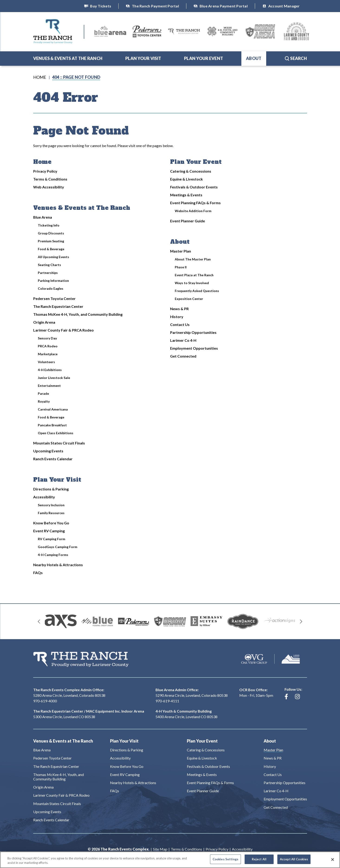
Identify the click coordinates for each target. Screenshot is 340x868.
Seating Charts (49, 265)
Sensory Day (47, 338)
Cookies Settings (225, 862)
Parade (43, 393)
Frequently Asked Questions (197, 291)
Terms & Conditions (50, 179)
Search (296, 58)
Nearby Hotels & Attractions (58, 565)
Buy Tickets (98, 6)
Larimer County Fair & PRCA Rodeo (63, 330)
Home (40, 77)
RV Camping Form (52, 539)
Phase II (181, 267)
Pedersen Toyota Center (54, 298)
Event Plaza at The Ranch (194, 275)
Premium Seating (51, 241)
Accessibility (44, 497)
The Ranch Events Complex (53, 31)
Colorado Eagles (51, 288)
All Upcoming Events (53, 257)
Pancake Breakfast (52, 425)
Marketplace (48, 354)
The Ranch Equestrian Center (58, 306)
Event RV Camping (49, 531)
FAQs (38, 573)
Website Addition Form (193, 211)
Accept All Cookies (294, 862)
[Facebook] (286, 697)
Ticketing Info (49, 225)
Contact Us (180, 324)
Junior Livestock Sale (54, 378)
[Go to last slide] (39, 621)
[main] (170, 334)
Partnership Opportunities (193, 332)
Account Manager (281, 6)
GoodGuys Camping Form (58, 547)
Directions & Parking (51, 489)
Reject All (259, 862)
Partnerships (48, 273)
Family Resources (51, 513)
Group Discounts (51, 233)
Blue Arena (43, 217)
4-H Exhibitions (50, 370)
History (177, 317)
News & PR (179, 309)
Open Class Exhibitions (56, 433)
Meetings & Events (186, 195)
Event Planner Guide (188, 221)
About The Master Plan (193, 259)
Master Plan (181, 251)
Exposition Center (189, 299)
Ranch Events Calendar (53, 459)
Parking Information (53, 281)
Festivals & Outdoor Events (194, 187)
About (254, 58)
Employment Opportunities (194, 348)
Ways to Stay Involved (192, 283)
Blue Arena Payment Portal (221, 6)
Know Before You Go (51, 523)
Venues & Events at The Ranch (68, 58)
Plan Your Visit (143, 58)
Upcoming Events (48, 451)
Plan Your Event (204, 58)
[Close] (333, 862)
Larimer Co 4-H (183, 340)
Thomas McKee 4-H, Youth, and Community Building (78, 314)
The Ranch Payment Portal (152, 6)
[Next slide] (301, 621)
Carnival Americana (53, 409)
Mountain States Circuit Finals (59, 443)
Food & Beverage (51, 249)
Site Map (160, 849)
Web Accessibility (49, 187)
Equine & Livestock (186, 179)
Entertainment (49, 386)
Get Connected (183, 356)
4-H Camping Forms (53, 555)
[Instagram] (297, 697)
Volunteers (46, 362)
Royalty (44, 401)
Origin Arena (44, 322)
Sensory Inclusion (51, 505)
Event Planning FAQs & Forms (195, 203)
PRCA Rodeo (48, 346)
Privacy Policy (45, 171)
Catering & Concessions (191, 171)
